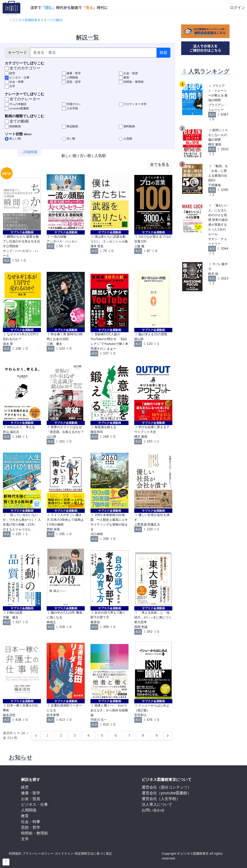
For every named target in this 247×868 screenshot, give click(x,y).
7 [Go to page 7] (129, 736)
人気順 (100, 156)
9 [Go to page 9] (157, 736)
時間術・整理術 (34, 833)
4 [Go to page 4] (88, 736)
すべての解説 (53, 20)
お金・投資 (31, 799)
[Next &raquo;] (168, 736)
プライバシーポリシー (38, 853)
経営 (25, 787)
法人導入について (157, 804)
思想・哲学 (31, 827)
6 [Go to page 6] (116, 736)
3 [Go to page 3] (75, 736)
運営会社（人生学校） (161, 799)
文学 (25, 839)
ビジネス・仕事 (34, 804)
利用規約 (15, 853)
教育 (25, 816)
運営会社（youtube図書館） (166, 793)
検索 (163, 53)
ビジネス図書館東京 (25, 20)
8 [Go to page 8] (143, 736)
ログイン (237, 8)
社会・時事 (31, 822)
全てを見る (160, 165)
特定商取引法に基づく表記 (93, 853)
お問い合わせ (153, 810)
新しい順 (69, 156)
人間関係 (29, 810)
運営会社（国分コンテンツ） (167, 787)
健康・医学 (31, 793)
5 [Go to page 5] (102, 736)
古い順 (85, 156)
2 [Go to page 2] (61, 736)
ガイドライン (64, 853)
